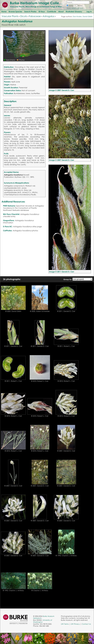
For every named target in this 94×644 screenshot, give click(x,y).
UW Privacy (75, 624)
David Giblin (88, 16)
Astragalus (48, 16)
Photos (80, 6)
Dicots (24, 16)
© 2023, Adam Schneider (40, 311)
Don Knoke (77, 16)
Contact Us (86, 624)
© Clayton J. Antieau (40, 590)
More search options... (76, 8)
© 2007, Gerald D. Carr (66, 451)
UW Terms (65, 624)
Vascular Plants (10, 16)
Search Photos (30, 11)
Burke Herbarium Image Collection (39, 3)
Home (4, 11)
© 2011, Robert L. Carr (66, 346)
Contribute (52, 11)
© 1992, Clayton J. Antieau (66, 556)
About (61, 11)
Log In (89, 11)
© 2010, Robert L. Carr (40, 381)
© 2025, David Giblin (13, 311)
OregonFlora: (9, 220)
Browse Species (15, 11)
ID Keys (42, 11)
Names (71, 6)
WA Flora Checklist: (11, 214)
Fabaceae (35, 16)
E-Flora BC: (8, 226)
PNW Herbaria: (9, 206)
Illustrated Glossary (74, 11)
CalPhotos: (8, 230)
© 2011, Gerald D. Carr (66, 311)
